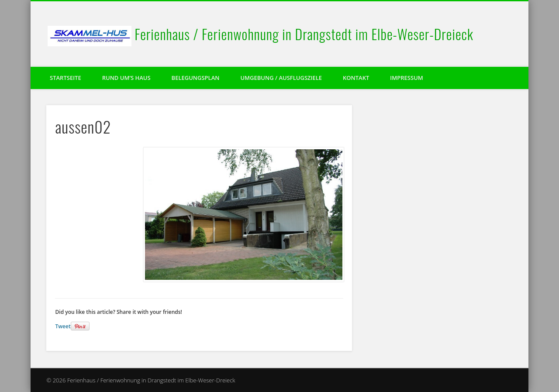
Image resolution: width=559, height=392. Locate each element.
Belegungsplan (196, 78)
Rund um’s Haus (126, 78)
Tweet (63, 326)
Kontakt (356, 78)
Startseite (66, 78)
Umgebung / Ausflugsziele (281, 78)
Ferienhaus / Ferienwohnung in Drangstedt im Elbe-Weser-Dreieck (304, 34)
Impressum (406, 78)
